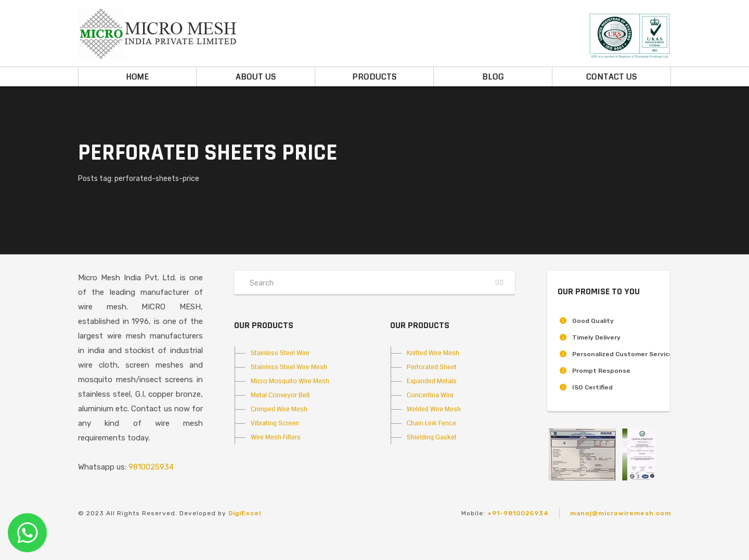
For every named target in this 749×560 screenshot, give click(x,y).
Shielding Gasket (432, 437)
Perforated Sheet (432, 367)
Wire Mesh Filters (276, 437)
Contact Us (612, 77)
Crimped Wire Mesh (279, 409)
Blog (493, 77)
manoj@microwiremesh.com (621, 513)
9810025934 (151, 467)
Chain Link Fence (431, 423)
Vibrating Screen (275, 423)
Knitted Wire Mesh (433, 353)
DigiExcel (245, 513)
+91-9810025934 (518, 513)
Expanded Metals (432, 381)
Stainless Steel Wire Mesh (289, 367)
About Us (256, 77)
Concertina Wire (430, 395)
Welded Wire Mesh (434, 409)
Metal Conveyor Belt (280, 395)
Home (138, 77)
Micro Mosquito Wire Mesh (290, 381)
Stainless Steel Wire (280, 353)
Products (374, 77)
